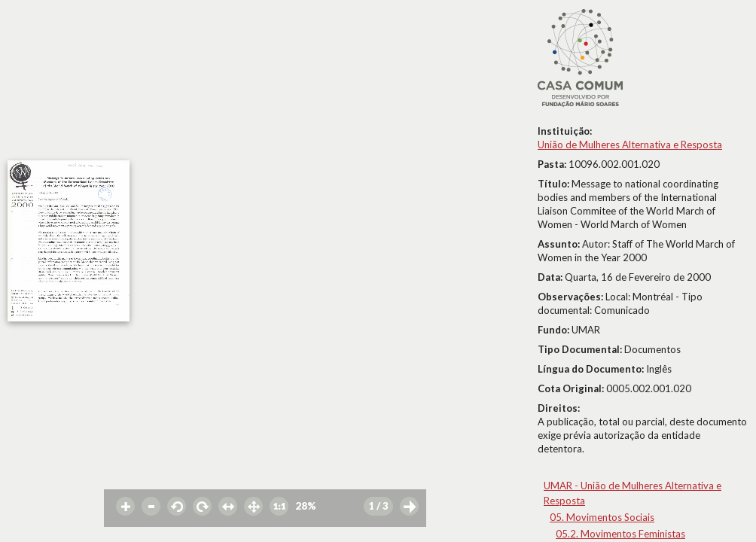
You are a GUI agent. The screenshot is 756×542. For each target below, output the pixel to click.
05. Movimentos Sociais (602, 517)
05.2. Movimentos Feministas (620, 534)
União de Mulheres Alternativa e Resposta (630, 145)
